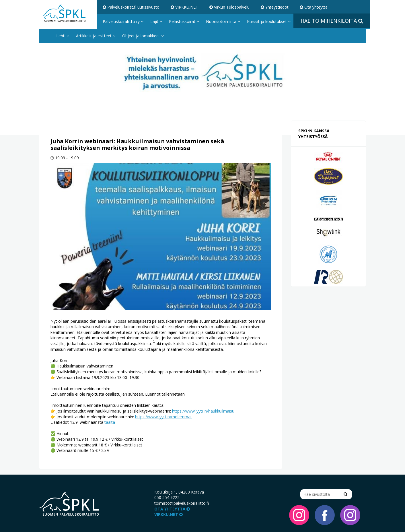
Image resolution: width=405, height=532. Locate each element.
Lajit (156, 21)
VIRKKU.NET (184, 7)
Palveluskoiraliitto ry (123, 21)
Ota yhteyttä (314, 7)
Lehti (63, 36)
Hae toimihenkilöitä (332, 21)
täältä (110, 422)
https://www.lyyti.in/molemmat (163, 417)
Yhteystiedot (275, 7)
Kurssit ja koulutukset (269, 21)
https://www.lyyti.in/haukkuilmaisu (203, 411)
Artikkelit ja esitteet (96, 36)
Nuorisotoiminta (223, 21)
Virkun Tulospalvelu (229, 7)
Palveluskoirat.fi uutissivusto (131, 7)
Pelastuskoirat (184, 21)
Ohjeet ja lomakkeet (143, 36)
